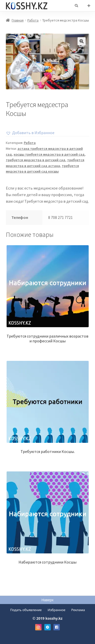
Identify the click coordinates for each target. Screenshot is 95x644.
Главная (18, 20)
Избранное (56, 610)
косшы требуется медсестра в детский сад (49, 154)
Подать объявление (26, 610)
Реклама (78, 610)
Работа (33, 20)
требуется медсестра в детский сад (36, 160)
